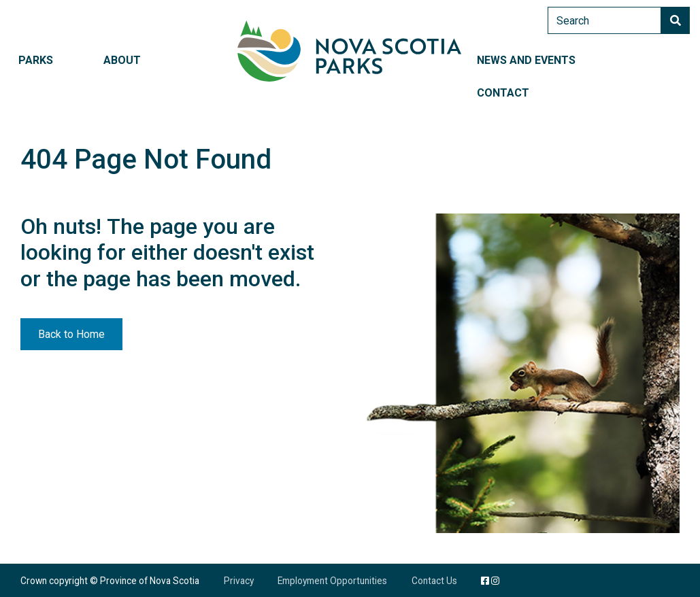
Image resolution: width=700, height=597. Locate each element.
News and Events (526, 60)
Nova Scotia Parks (350, 51)
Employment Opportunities (332, 581)
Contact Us (434, 581)
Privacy (239, 581)
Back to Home (71, 334)
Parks (36, 60)
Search (676, 20)
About (122, 60)
